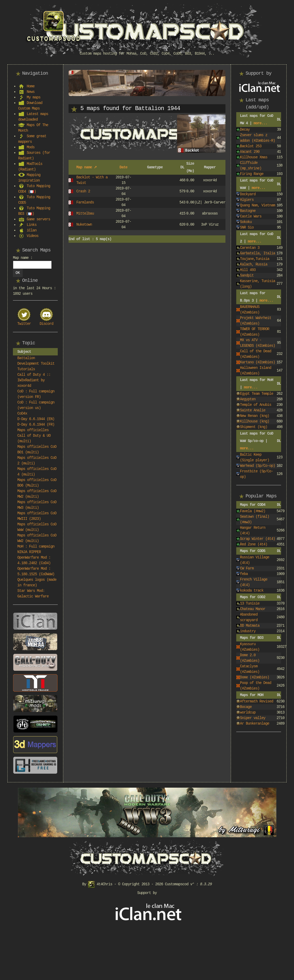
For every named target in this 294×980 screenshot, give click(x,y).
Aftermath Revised (257, 701)
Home (31, 86)
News (31, 92)
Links (32, 225)
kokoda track (252, 591)
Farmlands (85, 202)
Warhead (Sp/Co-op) (257, 466)
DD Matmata (250, 626)
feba (244, 574)
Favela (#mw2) (253, 511)
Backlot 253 (251, 146)
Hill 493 (248, 270)
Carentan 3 (250, 248)
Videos (32, 236)
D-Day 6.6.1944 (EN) (36, 419)
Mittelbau (85, 213)
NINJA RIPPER (29, 552)
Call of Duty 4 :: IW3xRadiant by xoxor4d (34, 380)
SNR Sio (247, 227)
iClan (32, 230)
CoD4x (22, 413)
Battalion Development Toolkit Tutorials (36, 364)
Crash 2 (83, 191)
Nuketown (84, 225)
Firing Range (252, 174)
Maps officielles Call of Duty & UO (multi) (34, 436)
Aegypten (248, 399)
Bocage (246, 707)
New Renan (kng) (255, 416)
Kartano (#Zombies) (257, 362)
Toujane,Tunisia (255, 259)
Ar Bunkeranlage (255, 724)
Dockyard (248, 194)
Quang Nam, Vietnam (257, 205)
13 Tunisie (250, 603)
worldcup (248, 712)
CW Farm (247, 568)
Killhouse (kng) (255, 421)
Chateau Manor (253, 609)
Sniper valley (253, 718)
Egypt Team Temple (257, 394)
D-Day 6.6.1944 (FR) (36, 425)
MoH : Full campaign (36, 546)
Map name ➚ (86, 167)
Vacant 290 (250, 152)
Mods (31, 147)
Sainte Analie (253, 410)
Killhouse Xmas (254, 157)
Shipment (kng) (254, 427)
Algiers (247, 200)
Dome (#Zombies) (255, 677)
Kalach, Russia (254, 264)
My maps (33, 97)
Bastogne (248, 211)
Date (123, 167)
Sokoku (246, 222)
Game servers (38, 219)
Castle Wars (251, 216)
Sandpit (247, 275)
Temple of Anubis (256, 405)
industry (248, 631)
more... (261, 123)
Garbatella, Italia (257, 253)
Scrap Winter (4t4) (257, 539)
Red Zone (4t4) (254, 544)
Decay (245, 130)
